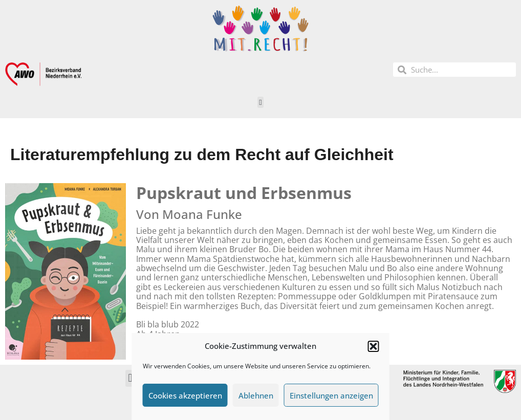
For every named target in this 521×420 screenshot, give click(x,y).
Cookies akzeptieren (185, 395)
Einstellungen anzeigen (331, 395)
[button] (374, 346)
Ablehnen (256, 395)
